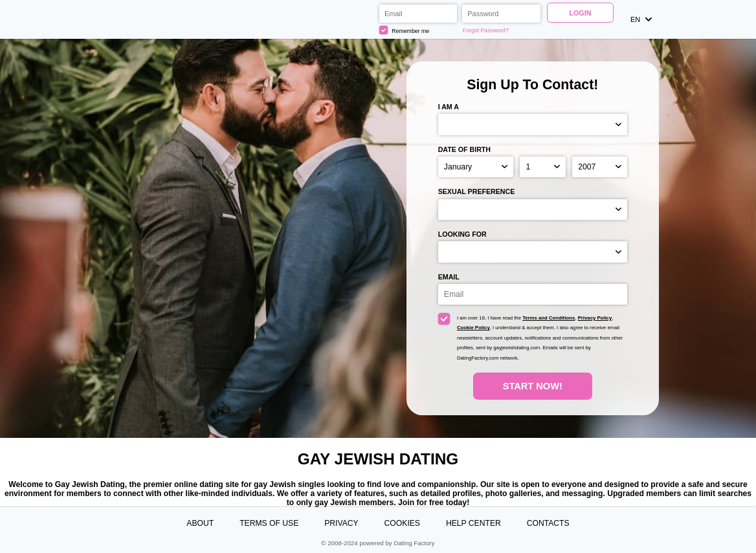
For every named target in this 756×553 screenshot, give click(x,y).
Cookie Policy (473, 328)
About (200, 523)
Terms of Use (269, 523)
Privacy (341, 523)
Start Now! (533, 386)
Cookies (402, 523)
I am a (449, 107)
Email (449, 277)
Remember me (404, 30)
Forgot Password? (486, 30)
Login (580, 13)
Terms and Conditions (549, 318)
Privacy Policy (595, 318)
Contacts (548, 523)
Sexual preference (477, 191)
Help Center (473, 523)
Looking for (462, 234)
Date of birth (464, 149)
